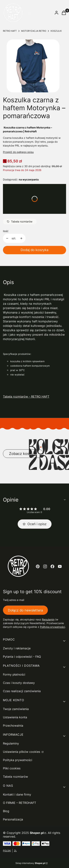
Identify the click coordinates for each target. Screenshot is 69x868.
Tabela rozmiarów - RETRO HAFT (26, 396)
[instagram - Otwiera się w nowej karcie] (45, 566)
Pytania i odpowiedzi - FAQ (22, 657)
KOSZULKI (56, 31)
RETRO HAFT (10, 31)
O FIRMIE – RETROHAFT (20, 803)
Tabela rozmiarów (15, 777)
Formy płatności (14, 674)
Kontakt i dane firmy (17, 794)
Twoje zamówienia (16, 709)
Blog (6, 811)
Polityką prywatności (52, 627)
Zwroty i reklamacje (17, 648)
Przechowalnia (13, 726)
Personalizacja (13, 819)
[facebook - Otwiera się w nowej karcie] (52, 566)
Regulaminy (11, 743)
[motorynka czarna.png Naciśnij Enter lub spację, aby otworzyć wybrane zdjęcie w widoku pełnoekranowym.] (33, 66)
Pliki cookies (12, 768)
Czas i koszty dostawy (19, 683)
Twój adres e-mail (14, 600)
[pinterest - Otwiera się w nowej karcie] (38, 566)
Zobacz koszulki (23, 454)
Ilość (6, 231)
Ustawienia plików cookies (22, 752)
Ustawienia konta (15, 717)
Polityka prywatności (18, 760)
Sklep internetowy (30, 863)
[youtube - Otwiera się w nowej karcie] (60, 566)
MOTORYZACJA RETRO (34, 31)
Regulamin (48, 619)
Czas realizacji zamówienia (22, 691)
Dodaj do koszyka (34, 250)
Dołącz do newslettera (25, 610)
